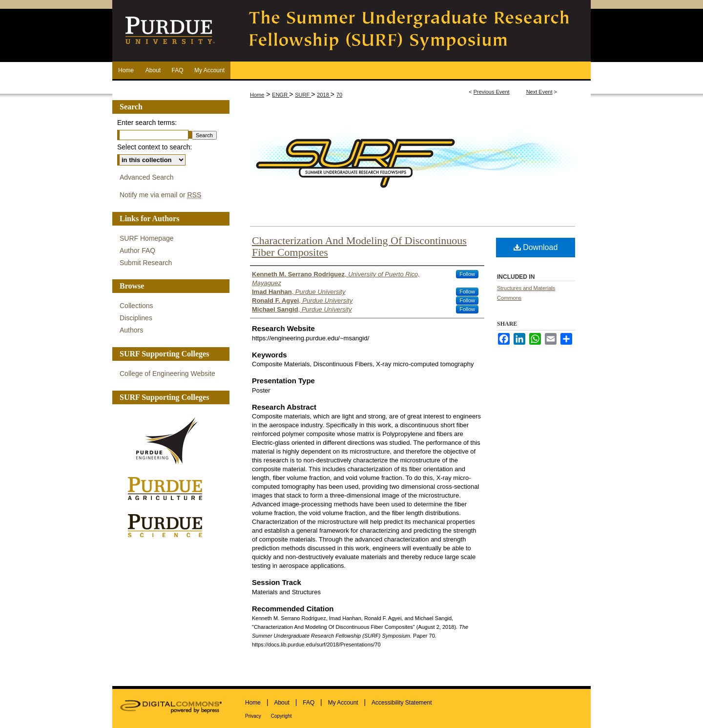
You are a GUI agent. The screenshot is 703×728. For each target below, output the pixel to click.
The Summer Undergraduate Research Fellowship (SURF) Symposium (410, 31)
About (281, 703)
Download (536, 247)
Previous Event (492, 92)
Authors (131, 330)
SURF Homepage (147, 238)
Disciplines (136, 318)
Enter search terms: (147, 123)
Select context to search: (155, 147)
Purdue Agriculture (168, 489)
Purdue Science (168, 525)
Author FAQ (137, 250)
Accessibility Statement (402, 703)
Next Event (539, 92)
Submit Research (146, 263)
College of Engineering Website (167, 374)
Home (257, 95)
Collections (136, 306)
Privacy (253, 716)
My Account (343, 703)
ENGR (280, 95)
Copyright (281, 716)
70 (339, 95)
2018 (324, 95)
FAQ (309, 703)
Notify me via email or (160, 195)
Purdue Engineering (168, 441)
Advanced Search (147, 177)
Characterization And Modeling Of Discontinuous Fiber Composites (359, 246)
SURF (303, 95)
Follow (467, 274)
